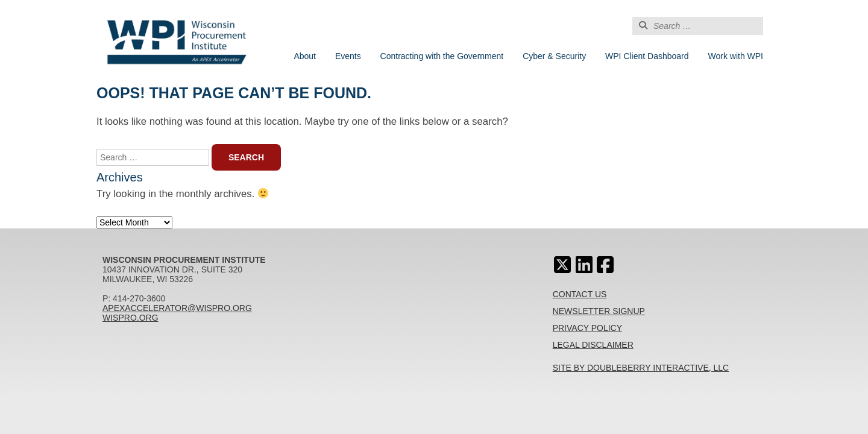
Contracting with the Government (442, 56)
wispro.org (131, 318)
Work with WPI (735, 56)
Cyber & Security (554, 56)
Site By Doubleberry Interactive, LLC (641, 368)
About (305, 56)
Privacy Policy (587, 328)
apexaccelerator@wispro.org (177, 308)
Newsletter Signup (599, 311)
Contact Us (580, 294)
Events (348, 56)
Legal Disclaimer (593, 345)
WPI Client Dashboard (647, 56)
